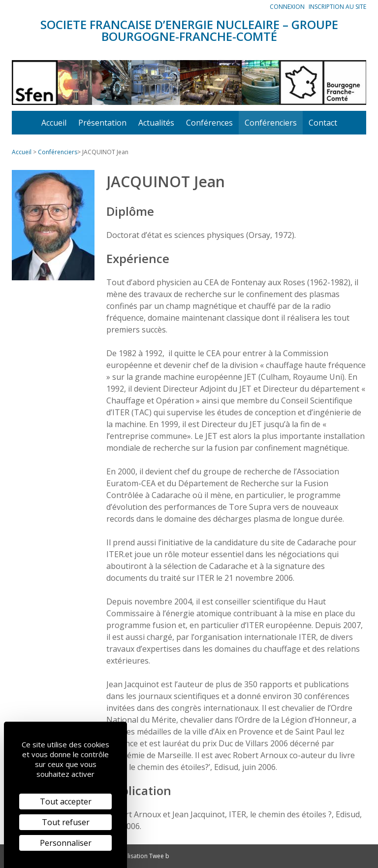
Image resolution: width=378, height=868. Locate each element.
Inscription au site (337, 7)
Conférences (209, 123)
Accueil (54, 123)
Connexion (287, 7)
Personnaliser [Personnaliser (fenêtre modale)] (66, 843)
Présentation (102, 123)
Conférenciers (271, 123)
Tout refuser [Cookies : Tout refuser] (66, 822)
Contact (323, 123)
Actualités (156, 123)
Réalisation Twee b (143, 856)
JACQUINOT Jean (105, 152)
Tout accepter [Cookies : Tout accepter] (66, 801)
